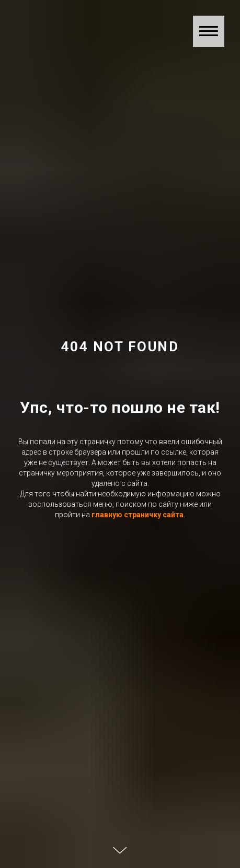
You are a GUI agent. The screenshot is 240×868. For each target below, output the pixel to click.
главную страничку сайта (138, 515)
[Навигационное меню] (209, 31)
